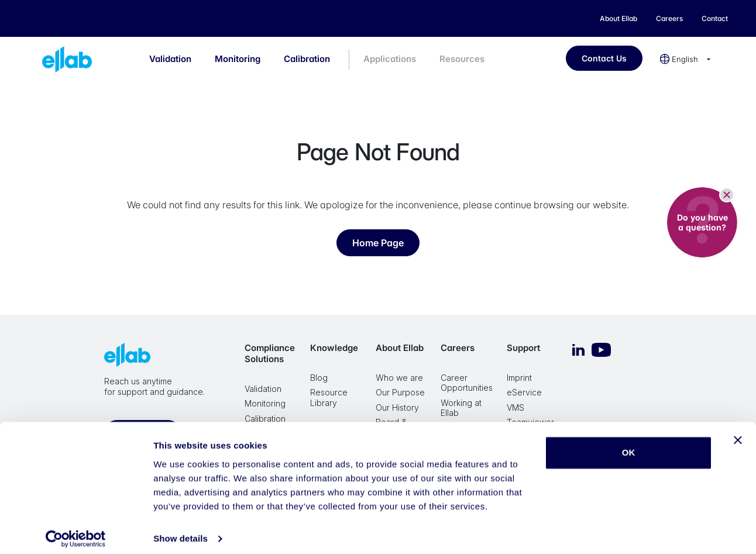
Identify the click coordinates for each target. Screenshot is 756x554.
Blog (319, 378)
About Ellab (400, 348)
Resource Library (329, 398)
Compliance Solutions (270, 353)
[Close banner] (738, 432)
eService (524, 392)
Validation (170, 59)
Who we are (399, 378)
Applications (390, 59)
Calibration (307, 59)
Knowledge (334, 348)
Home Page (378, 243)
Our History (397, 407)
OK (629, 445)
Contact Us (604, 58)
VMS (516, 407)
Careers (458, 348)
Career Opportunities (467, 383)
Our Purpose (400, 392)
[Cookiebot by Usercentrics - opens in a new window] (76, 531)
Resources (462, 59)
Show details (181, 531)
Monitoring (238, 59)
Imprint (519, 378)
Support (523, 348)
